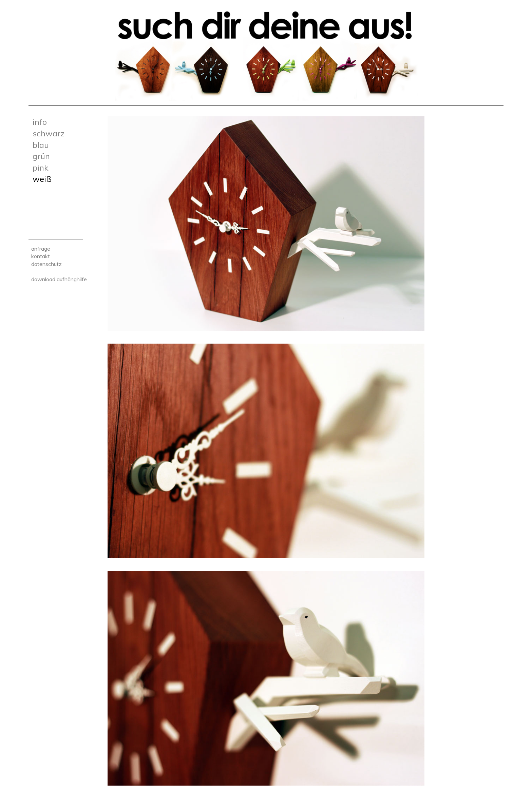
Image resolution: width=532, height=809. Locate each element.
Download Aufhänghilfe (59, 279)
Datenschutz (46, 264)
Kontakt (41, 256)
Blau (41, 145)
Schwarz (49, 133)
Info (40, 122)
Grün (41, 156)
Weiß (42, 179)
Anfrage (41, 249)
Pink (41, 168)
